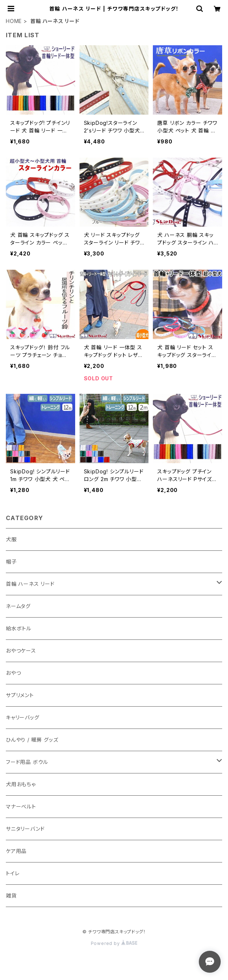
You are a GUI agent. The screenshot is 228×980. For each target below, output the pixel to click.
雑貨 (11, 896)
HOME (14, 21)
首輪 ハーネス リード (30, 584)
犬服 (11, 539)
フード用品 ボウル (27, 762)
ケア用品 (16, 851)
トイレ (13, 873)
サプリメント (20, 695)
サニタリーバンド (25, 829)
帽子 (11, 562)
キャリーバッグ (23, 717)
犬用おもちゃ (21, 784)
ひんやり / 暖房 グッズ (32, 740)
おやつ (13, 673)
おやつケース (21, 651)
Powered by (114, 943)
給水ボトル (19, 628)
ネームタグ (18, 606)
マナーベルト (21, 806)
